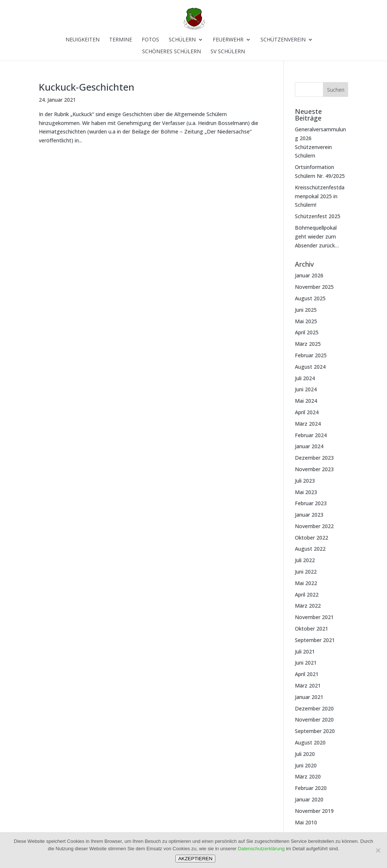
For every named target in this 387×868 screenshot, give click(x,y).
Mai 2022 (306, 583)
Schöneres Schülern (171, 52)
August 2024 (310, 367)
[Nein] (378, 850)
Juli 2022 (305, 560)
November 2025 (314, 287)
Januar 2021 (309, 697)
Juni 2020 (306, 765)
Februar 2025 (311, 355)
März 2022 (308, 606)
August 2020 (310, 742)
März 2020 (308, 776)
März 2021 (308, 685)
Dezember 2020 (314, 708)
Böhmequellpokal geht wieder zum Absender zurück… (317, 237)
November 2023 (314, 469)
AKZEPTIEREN (196, 859)
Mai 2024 (306, 401)
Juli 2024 (305, 378)
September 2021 (315, 640)
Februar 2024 (311, 435)
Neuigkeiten (83, 40)
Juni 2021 (306, 663)
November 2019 (314, 811)
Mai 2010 (306, 822)
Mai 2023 (306, 492)
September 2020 (315, 731)
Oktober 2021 (312, 629)
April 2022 (307, 595)
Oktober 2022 (312, 538)
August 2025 (310, 298)
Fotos (150, 40)
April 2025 (307, 332)
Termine (121, 40)
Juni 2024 (306, 389)
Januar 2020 (309, 799)
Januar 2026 (309, 275)
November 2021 (314, 617)
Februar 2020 (311, 788)
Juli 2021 (305, 651)
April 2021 (307, 674)
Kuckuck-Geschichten (87, 87)
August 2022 (310, 549)
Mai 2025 (306, 321)
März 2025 (308, 344)
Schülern (182, 40)
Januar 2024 (309, 446)
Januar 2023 (309, 515)
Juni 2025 (306, 310)
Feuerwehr (228, 40)
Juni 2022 (306, 572)
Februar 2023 (311, 503)
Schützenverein (283, 40)
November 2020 (314, 720)
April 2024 (307, 412)
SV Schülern (228, 52)
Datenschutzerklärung (261, 849)
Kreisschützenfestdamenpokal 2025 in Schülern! (320, 196)
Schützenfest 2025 (318, 216)
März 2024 (308, 424)
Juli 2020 (305, 754)
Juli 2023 (305, 481)
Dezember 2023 (314, 458)
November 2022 (314, 526)
